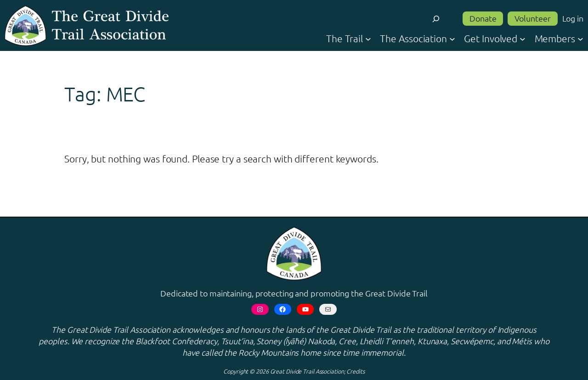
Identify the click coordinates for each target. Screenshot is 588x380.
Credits (355, 371)
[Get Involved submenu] (523, 38)
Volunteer (532, 18)
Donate (483, 18)
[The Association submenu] (452, 38)
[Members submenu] (580, 38)
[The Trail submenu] (368, 38)
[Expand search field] (436, 19)
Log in (573, 18)
